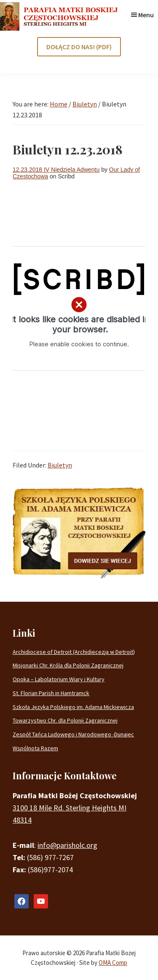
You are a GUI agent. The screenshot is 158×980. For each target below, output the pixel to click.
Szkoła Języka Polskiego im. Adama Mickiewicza (73, 707)
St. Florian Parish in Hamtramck (51, 693)
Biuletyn (60, 465)
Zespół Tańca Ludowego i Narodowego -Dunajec (73, 734)
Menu (146, 15)
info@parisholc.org (67, 845)
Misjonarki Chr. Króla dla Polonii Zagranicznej (68, 665)
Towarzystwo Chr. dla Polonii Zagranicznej (65, 720)
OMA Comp (113, 963)
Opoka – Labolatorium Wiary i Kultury (59, 679)
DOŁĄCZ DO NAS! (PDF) (79, 47)
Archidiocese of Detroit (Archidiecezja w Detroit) (74, 652)
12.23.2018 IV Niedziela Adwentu (56, 170)
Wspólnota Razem (35, 748)
